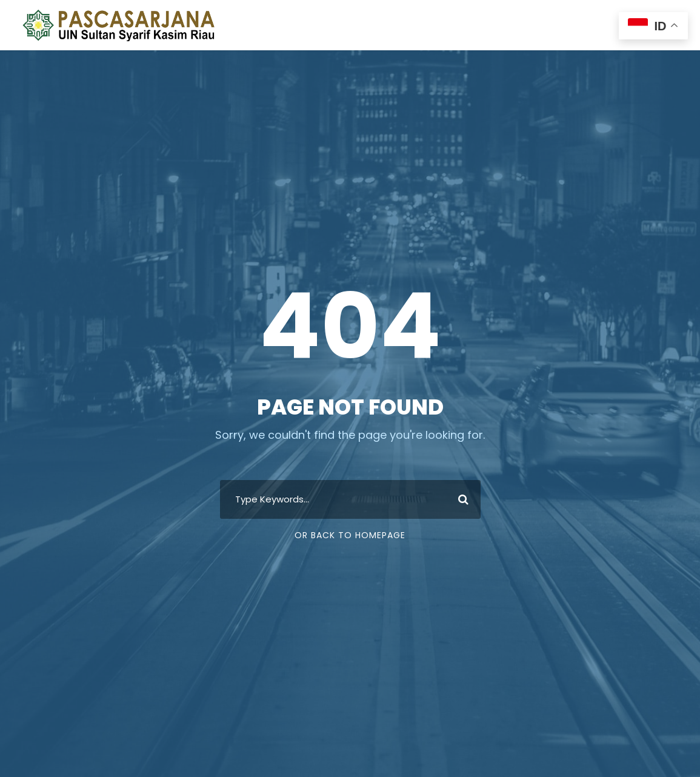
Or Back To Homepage (350, 535)
